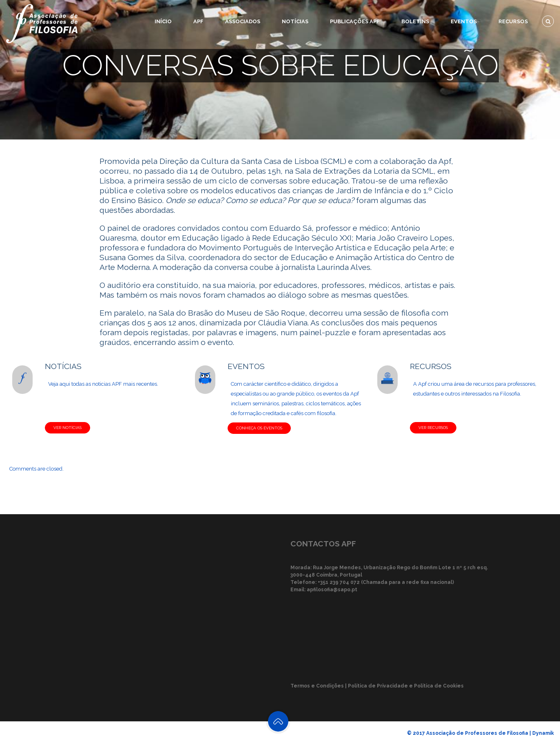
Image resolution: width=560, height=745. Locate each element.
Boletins (415, 21)
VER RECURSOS (433, 428)
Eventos (464, 21)
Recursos (513, 21)
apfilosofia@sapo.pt (332, 590)
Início (163, 21)
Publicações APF (355, 21)
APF (198, 21)
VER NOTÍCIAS (68, 428)
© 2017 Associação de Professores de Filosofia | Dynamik (480, 733)
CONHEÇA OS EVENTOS (259, 428)
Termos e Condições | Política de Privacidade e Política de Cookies (377, 686)
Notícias (295, 21)
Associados (243, 21)
